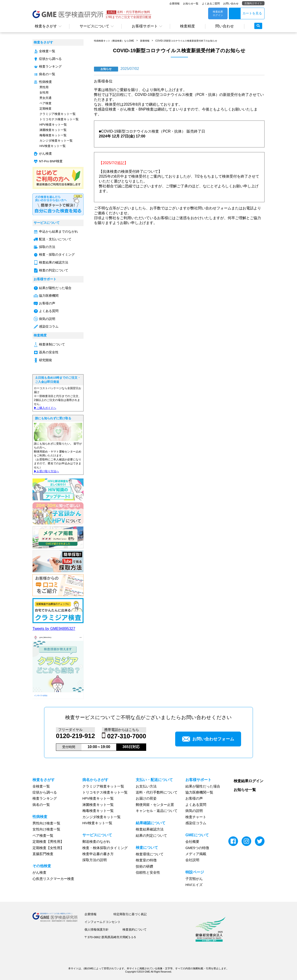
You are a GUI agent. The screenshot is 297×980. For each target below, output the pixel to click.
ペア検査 (45, 103)
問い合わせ (225, 26)
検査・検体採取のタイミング (105, 848)
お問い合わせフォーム (208, 739)
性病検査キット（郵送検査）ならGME (114, 41)
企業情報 (174, 3)
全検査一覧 (47, 51)
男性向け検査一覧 (46, 823)
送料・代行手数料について (157, 792)
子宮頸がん (194, 879)
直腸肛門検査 (43, 854)
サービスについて (94, 26)
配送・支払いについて (55, 239)
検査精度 (187, 26)
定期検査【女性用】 (48, 848)
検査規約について (135, 930)
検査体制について (52, 344)
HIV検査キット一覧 (53, 146)
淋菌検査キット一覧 (53, 130)
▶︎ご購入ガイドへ (45, 408)
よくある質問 (49, 311)
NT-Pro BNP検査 (51, 161)
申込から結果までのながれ (58, 232)
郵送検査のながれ (96, 842)
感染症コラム (49, 327)
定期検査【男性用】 (48, 842)
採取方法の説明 (95, 860)
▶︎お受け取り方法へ (46, 471)
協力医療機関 (49, 296)
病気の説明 (47, 319)
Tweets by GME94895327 (54, 629)
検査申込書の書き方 (98, 854)
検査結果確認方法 (150, 829)
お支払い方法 (146, 786)
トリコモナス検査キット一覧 (59, 119)
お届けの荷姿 (146, 798)
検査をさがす (46, 26)
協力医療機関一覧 (199, 792)
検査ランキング (50, 67)
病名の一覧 (47, 74)
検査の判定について (54, 270)
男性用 (44, 87)
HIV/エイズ (194, 885)
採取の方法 (47, 247)
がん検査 (45, 154)
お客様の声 (47, 303)
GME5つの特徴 (197, 848)
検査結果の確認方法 (54, 262)
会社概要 (192, 842)
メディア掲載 (196, 854)
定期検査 (45, 109)
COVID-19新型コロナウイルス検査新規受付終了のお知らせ (186, 41)
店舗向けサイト (253, 3)
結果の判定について (151, 836)
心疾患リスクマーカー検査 (53, 879)
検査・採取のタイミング (57, 255)
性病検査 (45, 82)
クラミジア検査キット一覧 (58, 114)
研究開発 (45, 360)
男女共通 (45, 98)
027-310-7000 (127, 736)
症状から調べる (50, 59)
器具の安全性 (49, 352)
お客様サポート (145, 26)
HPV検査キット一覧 (53, 125)
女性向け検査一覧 (46, 829)
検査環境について (150, 854)
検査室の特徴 (146, 860)
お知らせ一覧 (191, 3)
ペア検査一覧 (43, 836)
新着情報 (145, 41)
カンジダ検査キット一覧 (56, 141)
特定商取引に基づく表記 (130, 914)
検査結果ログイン (249, 781)
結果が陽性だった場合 (55, 288)
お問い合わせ (231, 3)
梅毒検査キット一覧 (53, 135)
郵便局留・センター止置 (155, 805)
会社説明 (192, 860)
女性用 (44, 93)
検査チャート (196, 817)
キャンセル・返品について (157, 811)
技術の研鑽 (144, 866)
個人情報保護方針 (97, 930)
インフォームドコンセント (103, 922)
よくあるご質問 (211, 3)
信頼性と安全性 (148, 873)
